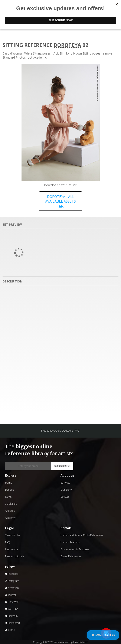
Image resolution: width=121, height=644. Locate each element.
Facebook (12, 574)
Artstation (12, 588)
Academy (10, 518)
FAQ (8, 542)
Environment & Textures (75, 549)
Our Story (66, 490)
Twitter (11, 595)
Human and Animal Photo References (82, 535)
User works (12, 549)
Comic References (71, 556)
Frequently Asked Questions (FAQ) (61, 431)
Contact (65, 497)
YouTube (12, 609)
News (8, 497)
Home (9, 483)
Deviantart (13, 623)
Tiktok (10, 630)
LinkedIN (12, 616)
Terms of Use (13, 535)
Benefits (10, 490)
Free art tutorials (15, 556)
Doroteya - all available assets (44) (60, 201)
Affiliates (10, 511)
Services (65, 483)
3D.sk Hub (11, 504)
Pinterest (12, 602)
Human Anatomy (70, 542)
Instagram (12, 581)
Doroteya (67, 45)
